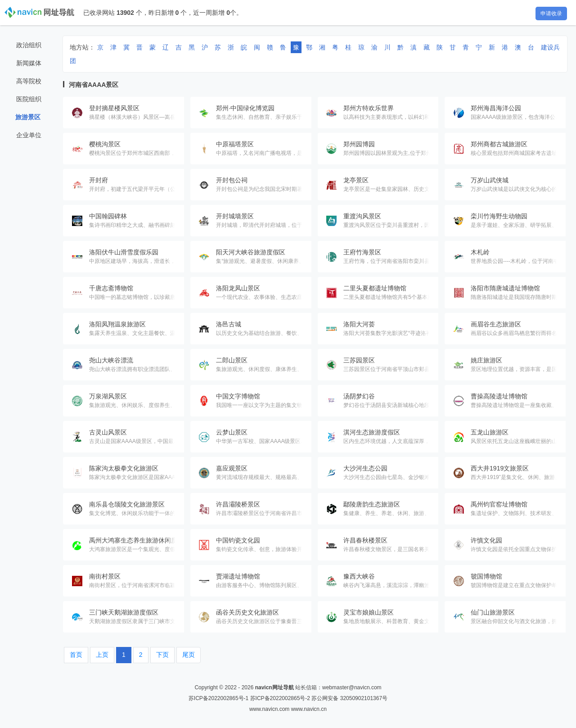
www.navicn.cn (309, 709)
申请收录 (551, 14)
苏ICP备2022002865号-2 (280, 698)
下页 (162, 655)
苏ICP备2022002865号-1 (218, 698)
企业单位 (29, 135)
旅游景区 (28, 117)
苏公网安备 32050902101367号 (349, 698)
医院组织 (29, 99)
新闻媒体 (29, 63)
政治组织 (29, 45)
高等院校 (29, 81)
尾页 (189, 655)
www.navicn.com (269, 709)
